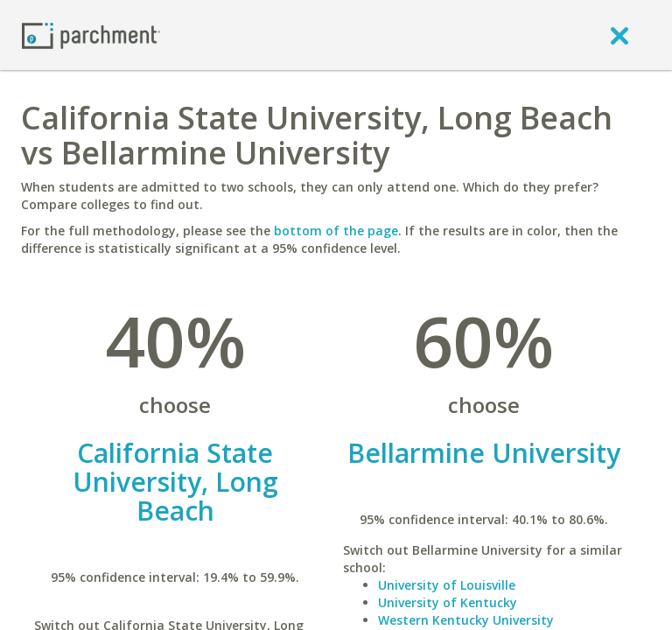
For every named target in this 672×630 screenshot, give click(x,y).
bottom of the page (336, 231)
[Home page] (91, 35)
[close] (619, 35)
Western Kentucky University (466, 620)
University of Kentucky (448, 602)
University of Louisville (447, 585)
